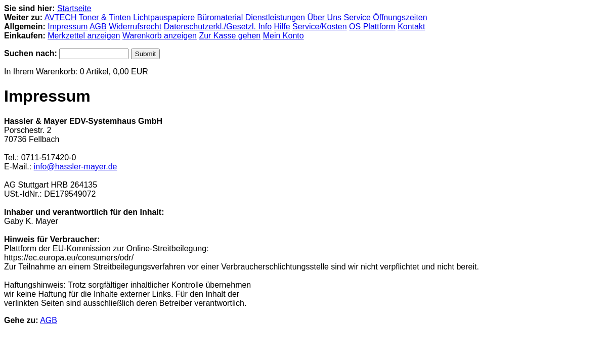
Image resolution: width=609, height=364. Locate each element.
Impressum (68, 27)
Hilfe (282, 27)
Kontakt (411, 27)
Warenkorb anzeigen (160, 36)
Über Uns (324, 17)
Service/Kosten (320, 27)
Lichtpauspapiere (164, 17)
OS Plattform (372, 27)
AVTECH (61, 17)
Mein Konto (284, 36)
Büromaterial (220, 17)
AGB (98, 27)
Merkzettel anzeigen (84, 36)
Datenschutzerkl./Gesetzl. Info (218, 27)
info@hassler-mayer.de (76, 167)
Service (357, 17)
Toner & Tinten (105, 17)
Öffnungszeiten (400, 17)
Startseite (74, 8)
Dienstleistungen (275, 17)
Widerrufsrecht (135, 27)
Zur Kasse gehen (230, 36)
